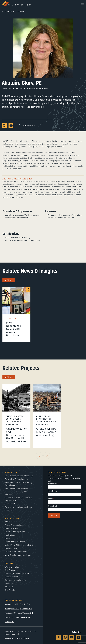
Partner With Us (12, 577)
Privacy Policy (23, 638)
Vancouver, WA (12, 604)
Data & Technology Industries (18, 555)
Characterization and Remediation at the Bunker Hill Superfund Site (17, 435)
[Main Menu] (81, 4)
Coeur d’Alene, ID (22, 617)
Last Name (53, 491)
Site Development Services (17, 488)
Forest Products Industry (16, 525)
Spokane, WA (26, 609)
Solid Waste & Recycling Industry (19, 545)
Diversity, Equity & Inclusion (17, 573)
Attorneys (9, 522)
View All (9, 280)
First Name (53, 484)
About (10, 12)
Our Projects (10, 570)
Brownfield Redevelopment (17, 479)
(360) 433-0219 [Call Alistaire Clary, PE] (26, 125)
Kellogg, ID (10, 622)
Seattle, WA (25, 604)
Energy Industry (12, 548)
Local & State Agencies (15, 532)
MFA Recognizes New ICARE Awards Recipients (13, 329)
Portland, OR (11, 613)
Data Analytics (11, 504)
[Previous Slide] (39, 456)
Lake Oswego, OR (25, 613)
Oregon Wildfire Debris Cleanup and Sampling (46, 432)
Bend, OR (9, 617)
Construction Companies (16, 552)
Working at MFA (12, 567)
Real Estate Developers (15, 542)
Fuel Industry (11, 535)
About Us (9, 587)
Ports (7, 538)
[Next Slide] (47, 456)
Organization (54, 506)
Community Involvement (16, 580)
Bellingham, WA (12, 609)
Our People (20, 12)
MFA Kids (9, 583)
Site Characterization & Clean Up (19, 476)
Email (50, 499)
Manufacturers (11, 528)
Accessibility (10, 638)
